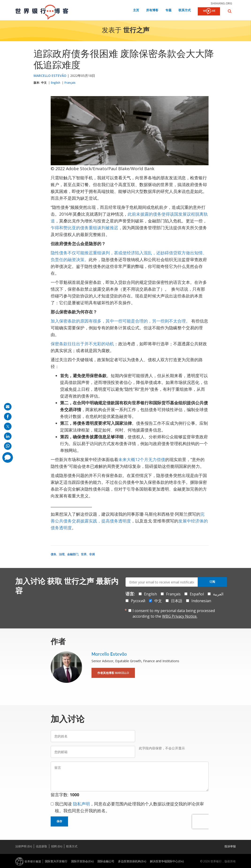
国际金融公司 (106, 861)
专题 (168, 10)
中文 (44, 83)
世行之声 (136, 31)
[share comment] (8, 457)
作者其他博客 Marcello (113, 673)
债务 (53, 554)
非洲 (92, 554)
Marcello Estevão (50, 76)
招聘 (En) (57, 846)
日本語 (177, 601)
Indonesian (201, 601)
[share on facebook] (8, 417)
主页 (136, 10)
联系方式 (185, 10)
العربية (218, 594)
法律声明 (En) (24, 846)
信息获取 (42, 846)
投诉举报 (230, 846)
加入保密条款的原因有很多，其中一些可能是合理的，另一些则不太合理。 (121, 321)
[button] (230, 11)
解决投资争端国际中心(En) (167, 861)
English (56, 83)
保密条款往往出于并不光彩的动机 (82, 344)
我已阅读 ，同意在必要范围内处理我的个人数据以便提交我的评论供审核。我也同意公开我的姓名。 (129, 807)
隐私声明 (81, 804)
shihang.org (221, 3)
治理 (62, 554)
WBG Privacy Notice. (180, 616)
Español (197, 594)
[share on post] (8, 426)
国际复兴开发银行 (56, 861)
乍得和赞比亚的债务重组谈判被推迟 (84, 228)
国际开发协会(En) (82, 861)
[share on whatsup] (8, 446)
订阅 (212, 582)
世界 (84, 554)
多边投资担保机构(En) (132, 861)
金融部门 (73, 554)
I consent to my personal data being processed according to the (174, 613)
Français (70, 83)
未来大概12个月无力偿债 (142, 459)
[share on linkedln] (8, 436)
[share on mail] (8, 407)
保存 (59, 821)
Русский (138, 601)
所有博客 (152, 10)
